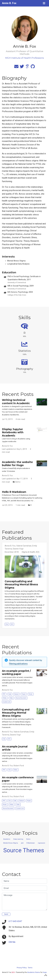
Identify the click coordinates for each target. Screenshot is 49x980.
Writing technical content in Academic (16, 402)
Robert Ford (19, 766)
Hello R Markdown (14, 492)
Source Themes (24, 850)
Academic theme (34, 972)
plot (22, 843)
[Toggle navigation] (44, 3)
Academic (7, 839)
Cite (7, 624)
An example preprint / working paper (16, 672)
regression (41, 843)
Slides (5, 698)
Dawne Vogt (18, 549)
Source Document (21, 698)
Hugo (45, 972)
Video (11, 698)
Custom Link (7, 702)
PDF (4, 694)
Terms (30, 968)
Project (24, 694)
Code (10, 694)
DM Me (12, 942)
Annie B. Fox (9, 3)
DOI (12, 624)
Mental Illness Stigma (11, 843)
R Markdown (31, 843)
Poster (31, 694)
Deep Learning (18, 839)
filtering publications (18, 664)
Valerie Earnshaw (24, 546)
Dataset (16, 694)
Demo (18, 482)
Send (6, 914)
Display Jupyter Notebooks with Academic (13, 432)
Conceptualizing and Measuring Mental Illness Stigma (21, 584)
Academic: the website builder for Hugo (17, 464)
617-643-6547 (15, 921)
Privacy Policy (22, 968)
